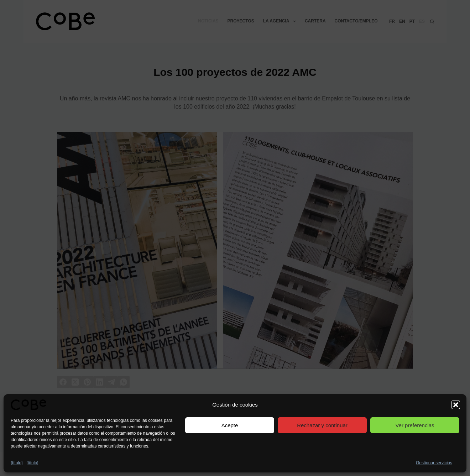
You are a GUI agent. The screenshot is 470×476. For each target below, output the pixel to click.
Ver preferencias (415, 425)
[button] (456, 405)
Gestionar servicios (434, 463)
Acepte (230, 425)
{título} (17, 463)
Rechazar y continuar (322, 425)
